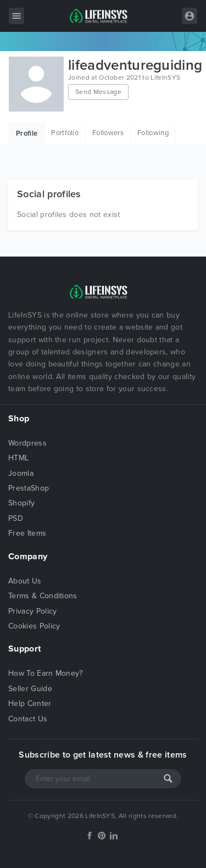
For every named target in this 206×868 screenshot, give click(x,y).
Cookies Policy (34, 626)
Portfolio (65, 133)
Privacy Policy (32, 611)
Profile (27, 133)
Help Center (30, 703)
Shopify (21, 503)
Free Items (27, 533)
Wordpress (27, 443)
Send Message (98, 92)
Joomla (21, 473)
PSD (16, 518)
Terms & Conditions (43, 596)
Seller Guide (30, 689)
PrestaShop (29, 488)
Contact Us (28, 719)
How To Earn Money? (46, 673)
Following (153, 133)
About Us (25, 581)
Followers (108, 133)
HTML (18, 458)
